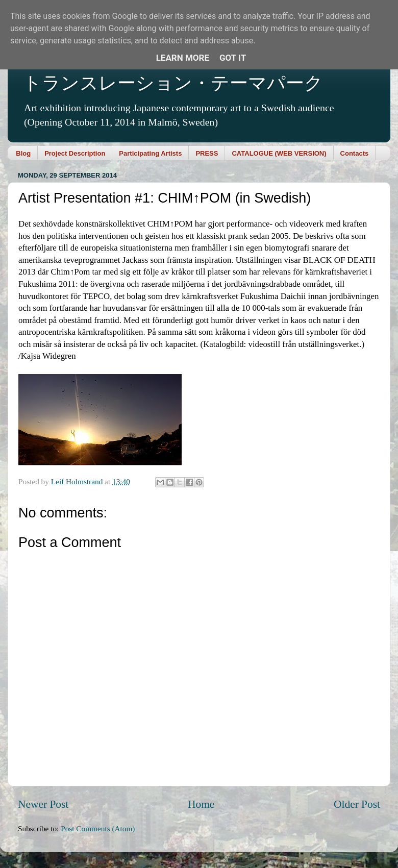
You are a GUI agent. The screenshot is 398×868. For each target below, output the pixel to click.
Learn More (183, 58)
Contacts (355, 153)
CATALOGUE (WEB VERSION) (279, 153)
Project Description (75, 153)
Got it (233, 58)
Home (201, 804)
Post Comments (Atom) (98, 828)
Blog (23, 153)
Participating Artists (150, 153)
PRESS (207, 153)
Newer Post (43, 804)
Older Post (357, 804)
